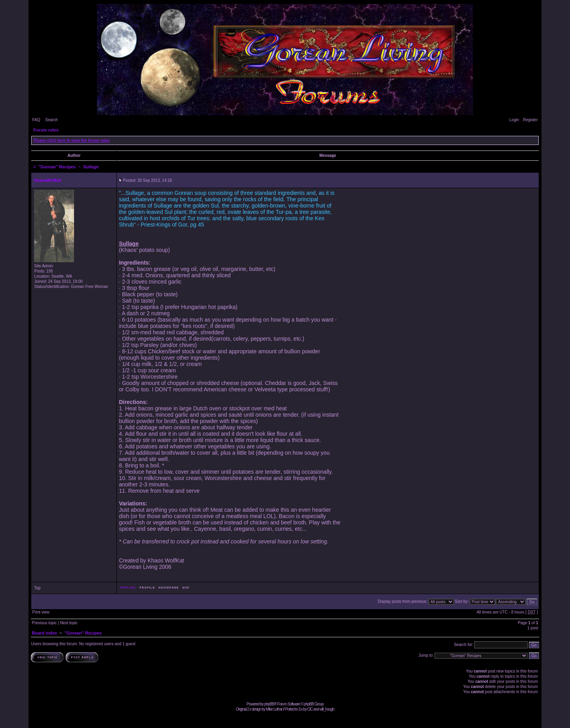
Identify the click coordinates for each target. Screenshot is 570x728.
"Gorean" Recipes (57, 167)
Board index (44, 633)
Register (530, 120)
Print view (41, 612)
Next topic (68, 623)
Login (514, 120)
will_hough (327, 709)
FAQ (36, 120)
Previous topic (44, 623)
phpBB (269, 704)
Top (37, 588)
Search (51, 120)
